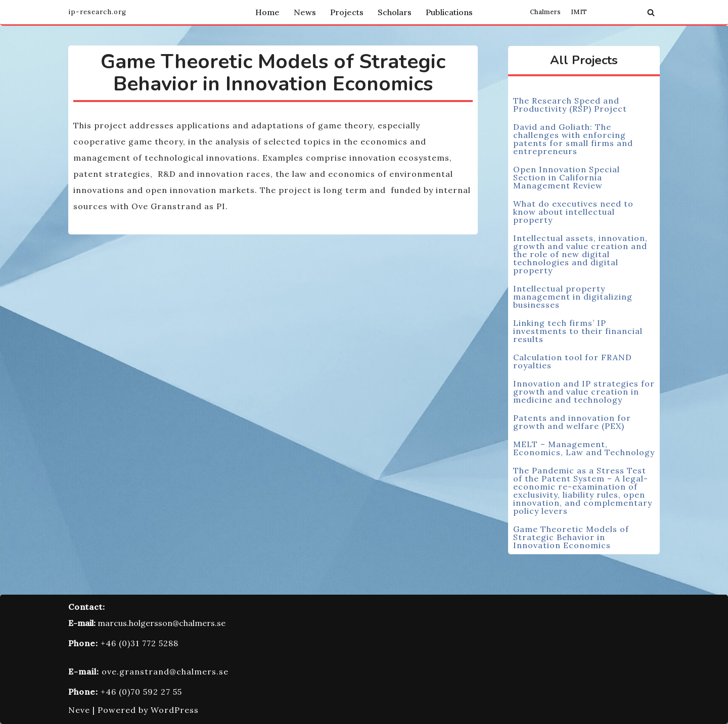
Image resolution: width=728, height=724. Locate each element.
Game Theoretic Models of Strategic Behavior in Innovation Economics (571, 537)
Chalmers (545, 12)
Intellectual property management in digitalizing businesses (573, 297)
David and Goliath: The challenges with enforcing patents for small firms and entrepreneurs (573, 139)
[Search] (651, 12)
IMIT (579, 12)
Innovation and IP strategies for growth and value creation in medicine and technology (584, 392)
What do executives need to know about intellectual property (573, 212)
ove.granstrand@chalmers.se (165, 671)
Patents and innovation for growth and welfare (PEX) (572, 422)
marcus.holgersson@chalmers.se (162, 623)
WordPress (175, 710)
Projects (347, 12)
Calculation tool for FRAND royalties (573, 361)
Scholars (395, 12)
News (305, 12)
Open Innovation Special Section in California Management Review (566, 177)
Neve (79, 710)
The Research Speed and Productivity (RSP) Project (570, 105)
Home (267, 12)
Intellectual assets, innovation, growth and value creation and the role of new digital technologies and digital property (580, 254)
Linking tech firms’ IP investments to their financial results (578, 331)
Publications (449, 12)
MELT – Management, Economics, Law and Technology (584, 448)
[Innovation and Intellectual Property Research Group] (97, 12)
